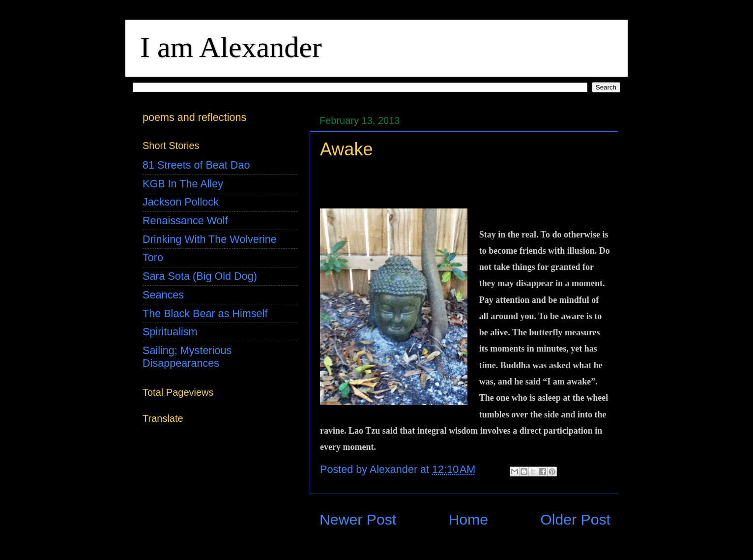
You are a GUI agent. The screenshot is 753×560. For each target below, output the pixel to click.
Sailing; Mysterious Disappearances (187, 357)
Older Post (575, 519)
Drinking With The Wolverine (210, 239)
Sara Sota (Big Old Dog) (200, 276)
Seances (163, 295)
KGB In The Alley (183, 184)
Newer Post (358, 519)
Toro (153, 257)
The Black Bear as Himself (205, 313)
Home (468, 519)
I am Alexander (231, 47)
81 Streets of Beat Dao (196, 165)
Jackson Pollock (181, 202)
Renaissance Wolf (185, 221)
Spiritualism (170, 332)
